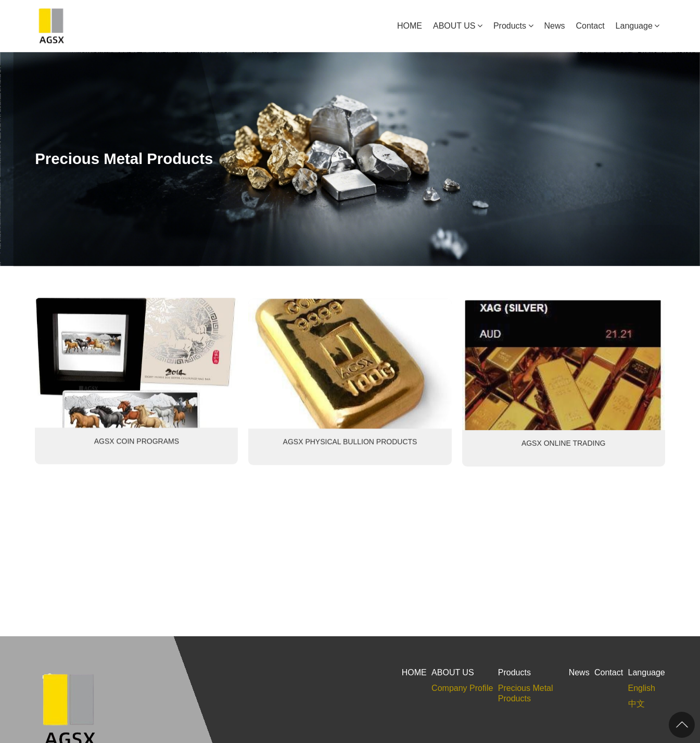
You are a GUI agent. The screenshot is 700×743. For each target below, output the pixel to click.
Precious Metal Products (526, 693)
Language (634, 26)
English (642, 688)
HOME (410, 26)
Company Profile (462, 688)
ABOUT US (454, 26)
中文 (637, 704)
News (555, 26)
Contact (590, 26)
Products (510, 26)
